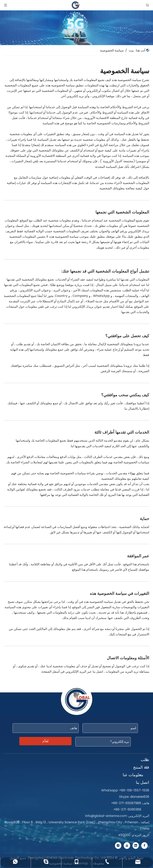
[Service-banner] (76, 28)
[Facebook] (144, 846)
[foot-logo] (77, 700)
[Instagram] (118, 846)
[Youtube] (127, 846)
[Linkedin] (136, 846)
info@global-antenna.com (106, 816)
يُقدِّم (45, 741)
